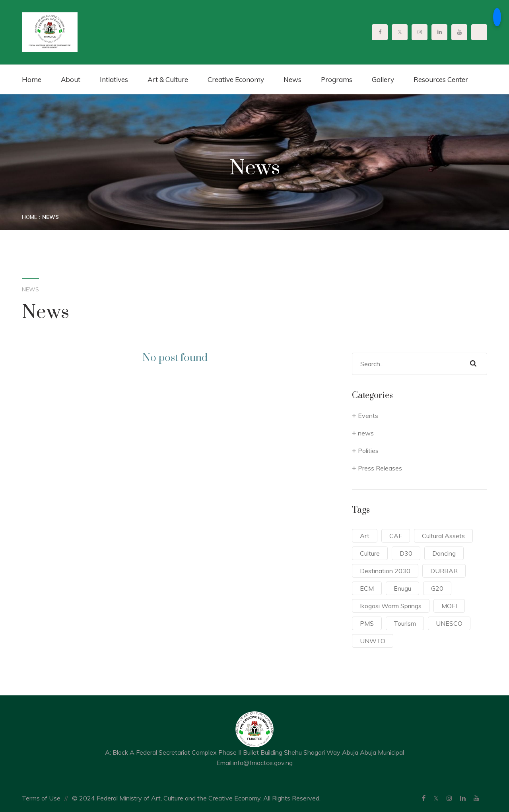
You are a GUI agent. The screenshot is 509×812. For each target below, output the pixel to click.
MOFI (449, 606)
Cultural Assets (443, 536)
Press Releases (380, 468)
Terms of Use (41, 798)
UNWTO (373, 641)
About (71, 79)
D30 (406, 553)
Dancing (444, 553)
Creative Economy (236, 79)
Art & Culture (168, 79)
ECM (367, 588)
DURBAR (444, 571)
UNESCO (449, 623)
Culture (370, 553)
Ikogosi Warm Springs (391, 606)
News (292, 79)
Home (32, 79)
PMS (367, 623)
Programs (337, 79)
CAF (396, 536)
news (366, 433)
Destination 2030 (385, 571)
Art (365, 536)
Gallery (383, 79)
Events (368, 416)
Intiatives (114, 79)
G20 (437, 588)
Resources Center (441, 79)
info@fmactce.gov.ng (263, 763)
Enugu (402, 588)
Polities (368, 451)
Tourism (405, 623)
